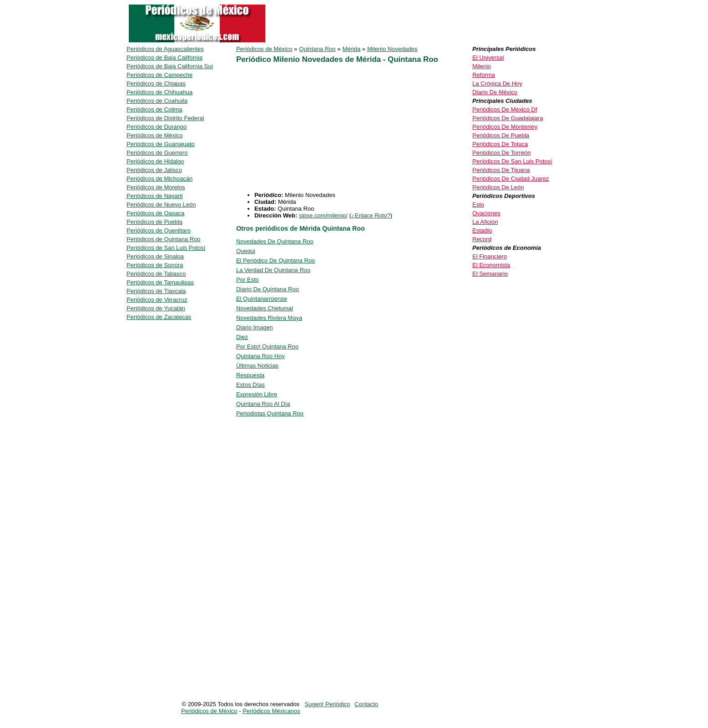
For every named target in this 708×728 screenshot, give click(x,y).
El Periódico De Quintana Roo (276, 260)
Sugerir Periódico (328, 704)
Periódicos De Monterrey (505, 127)
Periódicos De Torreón (501, 153)
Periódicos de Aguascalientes (165, 49)
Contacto (366, 704)
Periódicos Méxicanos (271, 711)
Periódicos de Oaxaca (155, 213)
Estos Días (250, 385)
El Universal (488, 58)
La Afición (485, 222)
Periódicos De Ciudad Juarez (511, 179)
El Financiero (490, 256)
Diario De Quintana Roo (268, 289)
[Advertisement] (352, 128)
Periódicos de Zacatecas (159, 317)
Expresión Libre (257, 394)
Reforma (484, 75)
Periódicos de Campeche (159, 75)
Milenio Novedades (392, 49)
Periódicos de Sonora (155, 265)
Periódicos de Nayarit (155, 196)
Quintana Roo (317, 49)
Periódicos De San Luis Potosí (512, 161)
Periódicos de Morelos (156, 187)
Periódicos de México (264, 49)
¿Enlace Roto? (371, 215)
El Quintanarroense (262, 299)
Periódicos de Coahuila (157, 101)
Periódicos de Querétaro (159, 230)
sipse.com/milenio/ (323, 215)
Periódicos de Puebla (154, 222)
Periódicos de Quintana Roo (164, 239)
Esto (478, 205)
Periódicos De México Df (505, 109)
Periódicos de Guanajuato (161, 144)
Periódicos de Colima (154, 109)
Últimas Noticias (257, 366)
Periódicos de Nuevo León (161, 205)
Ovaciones (486, 213)
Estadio (482, 230)
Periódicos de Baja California (164, 58)
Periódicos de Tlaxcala (156, 291)
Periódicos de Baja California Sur (170, 66)
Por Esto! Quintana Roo (267, 346)
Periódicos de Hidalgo (155, 161)
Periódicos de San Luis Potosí (166, 248)
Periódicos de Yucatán (156, 308)
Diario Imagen (255, 327)
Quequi (246, 251)
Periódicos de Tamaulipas (160, 282)
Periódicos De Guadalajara (508, 118)
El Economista (491, 265)
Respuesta (250, 375)
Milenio (482, 66)
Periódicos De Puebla (501, 135)
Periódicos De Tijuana (501, 170)
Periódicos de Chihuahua (159, 92)
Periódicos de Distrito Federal (165, 118)
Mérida (351, 49)
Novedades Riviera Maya (269, 318)
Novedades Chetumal (265, 308)
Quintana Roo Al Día (263, 404)
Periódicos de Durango (157, 127)
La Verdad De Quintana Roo (273, 270)
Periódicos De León (498, 187)
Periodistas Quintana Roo (270, 413)
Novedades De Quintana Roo (275, 241)
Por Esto (248, 280)
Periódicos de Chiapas (156, 83)
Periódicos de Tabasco (156, 274)
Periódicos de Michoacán (159, 179)
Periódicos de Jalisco (154, 170)
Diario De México (495, 92)
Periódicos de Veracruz (157, 300)
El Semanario (490, 274)
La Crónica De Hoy (497, 83)
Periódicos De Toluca (500, 144)
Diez (242, 337)
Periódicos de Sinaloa (155, 256)
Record (482, 239)
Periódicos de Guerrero (157, 153)
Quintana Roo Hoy (260, 356)
